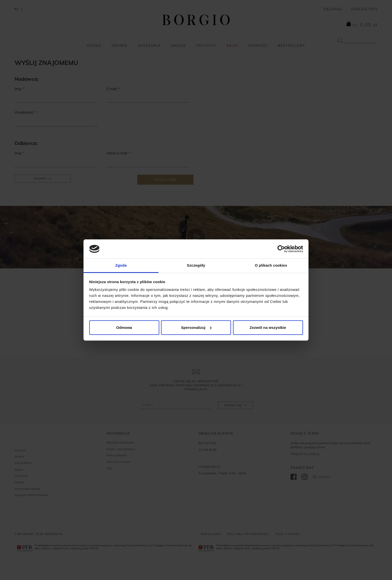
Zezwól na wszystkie (268, 327)
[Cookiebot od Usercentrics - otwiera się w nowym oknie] (281, 249)
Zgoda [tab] (121, 265)
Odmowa (124, 327)
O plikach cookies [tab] (271, 265)
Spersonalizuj (196, 327)
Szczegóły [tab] (196, 265)
